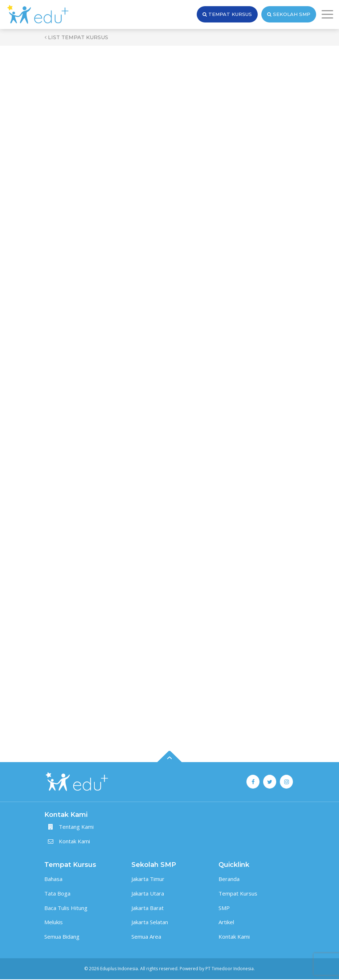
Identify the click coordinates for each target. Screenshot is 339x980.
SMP (224, 908)
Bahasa (53, 880)
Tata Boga (57, 894)
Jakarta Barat (148, 908)
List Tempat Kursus (76, 37)
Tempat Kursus (227, 15)
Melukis (54, 923)
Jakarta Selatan (150, 923)
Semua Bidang (62, 937)
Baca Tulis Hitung (66, 908)
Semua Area (146, 937)
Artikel (226, 923)
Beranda (229, 880)
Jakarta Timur (148, 880)
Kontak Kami (74, 842)
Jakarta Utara (148, 894)
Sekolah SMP (289, 15)
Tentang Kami (76, 827)
